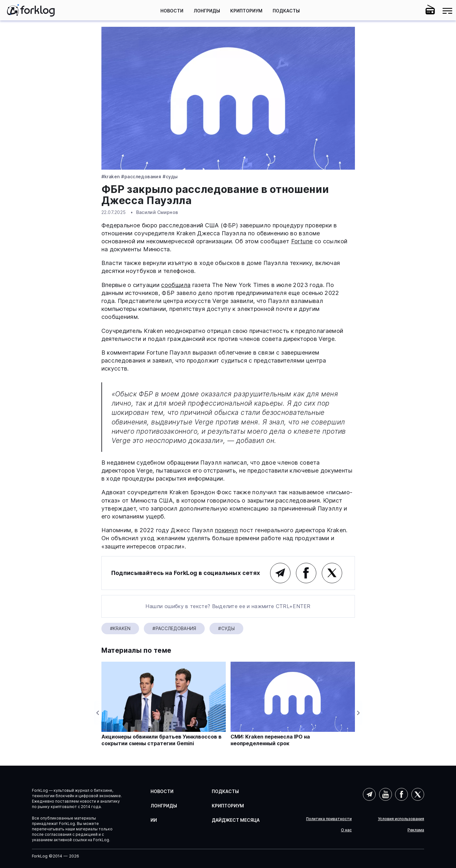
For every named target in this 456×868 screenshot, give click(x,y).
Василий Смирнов (157, 212)
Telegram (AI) (369, 794)
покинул (227, 530)
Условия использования (401, 819)
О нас (346, 830)
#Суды (170, 177)
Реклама (416, 830)
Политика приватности (329, 819)
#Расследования (141, 177)
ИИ (154, 820)
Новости (172, 11)
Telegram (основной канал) (280, 573)
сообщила (176, 285)
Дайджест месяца (236, 820)
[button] (413, 11)
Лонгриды (207, 11)
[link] (31, 10)
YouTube (386, 794)
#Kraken (111, 177)
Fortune (302, 241)
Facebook (306, 573)
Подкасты (286, 11)
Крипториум (246, 11)
